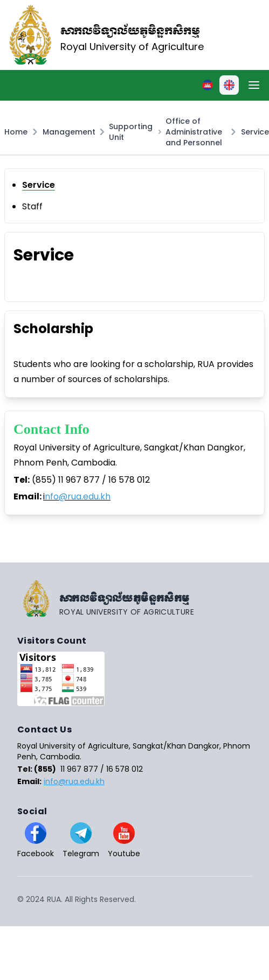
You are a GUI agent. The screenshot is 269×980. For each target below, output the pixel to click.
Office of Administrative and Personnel (194, 132)
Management (69, 132)
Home (16, 132)
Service (255, 132)
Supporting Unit (131, 132)
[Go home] (134, 598)
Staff (32, 206)
